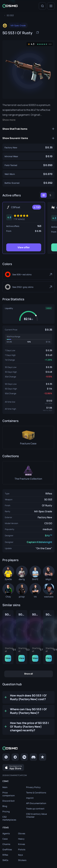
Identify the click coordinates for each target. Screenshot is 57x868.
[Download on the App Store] (13, 767)
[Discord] (33, 757)
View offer (24, 247)
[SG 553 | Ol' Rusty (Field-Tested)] (28, 165)
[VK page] (24, 757)
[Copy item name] (38, 33)
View (24, 658)
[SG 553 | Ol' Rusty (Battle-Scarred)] (28, 183)
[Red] (28, 274)
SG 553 (48, 499)
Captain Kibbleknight (39, 542)
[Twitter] (6, 757)
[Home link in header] (10, 6)
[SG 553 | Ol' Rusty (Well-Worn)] (28, 174)
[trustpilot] (43, 757)
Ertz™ (49, 535)
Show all (28, 673)
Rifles (49, 494)
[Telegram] (15, 757)
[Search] (42, 6)
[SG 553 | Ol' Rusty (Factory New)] (28, 147)
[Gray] (28, 287)
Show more (9, 120)
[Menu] (51, 6)
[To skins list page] (10, 15)
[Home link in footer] (28, 748)
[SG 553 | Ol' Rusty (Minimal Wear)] (28, 156)
